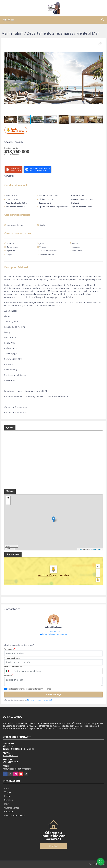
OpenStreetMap (96, 549)
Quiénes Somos (12, 808)
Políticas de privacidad (15, 816)
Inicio (7, 788)
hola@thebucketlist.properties (55, 634)
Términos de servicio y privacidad (39, 700)
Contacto (9, 812)
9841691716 (55, 631)
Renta (7, 796)
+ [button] (8, 498)
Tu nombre (10, 649)
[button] (100, 44)
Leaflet (80, 549)
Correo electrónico (13, 658)
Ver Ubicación (45, 575)
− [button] (8, 502)
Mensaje (9, 676)
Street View (16, 130)
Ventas (8, 792)
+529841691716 (10, 755)
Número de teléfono (14, 667)
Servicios (8, 800)
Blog (6, 804)
